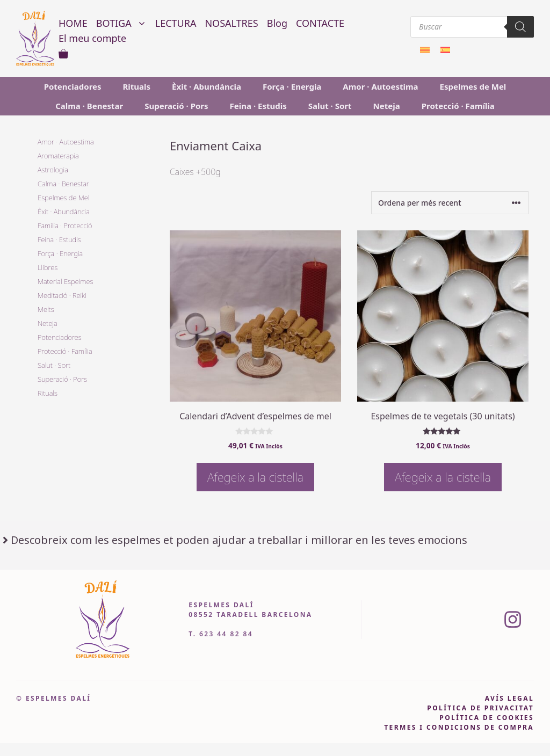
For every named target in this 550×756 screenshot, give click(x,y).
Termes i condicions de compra (459, 727)
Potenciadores (73, 86)
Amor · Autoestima (380, 86)
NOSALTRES (231, 23)
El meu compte (92, 38)
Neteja (387, 106)
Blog (277, 23)
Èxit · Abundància (207, 86)
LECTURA (176, 23)
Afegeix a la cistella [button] (255, 477)
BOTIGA (124, 23)
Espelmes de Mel (473, 86)
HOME (73, 23)
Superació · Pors (176, 106)
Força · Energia (292, 86)
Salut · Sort (330, 106)
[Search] (520, 27)
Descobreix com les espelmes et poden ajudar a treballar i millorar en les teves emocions (239, 540)
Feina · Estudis (258, 106)
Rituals (137, 86)
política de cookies (487, 718)
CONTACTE (320, 23)
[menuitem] (425, 49)
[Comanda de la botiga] (450, 203)
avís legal (509, 698)
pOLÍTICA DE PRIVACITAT (480, 708)
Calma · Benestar (89, 106)
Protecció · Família (458, 106)
